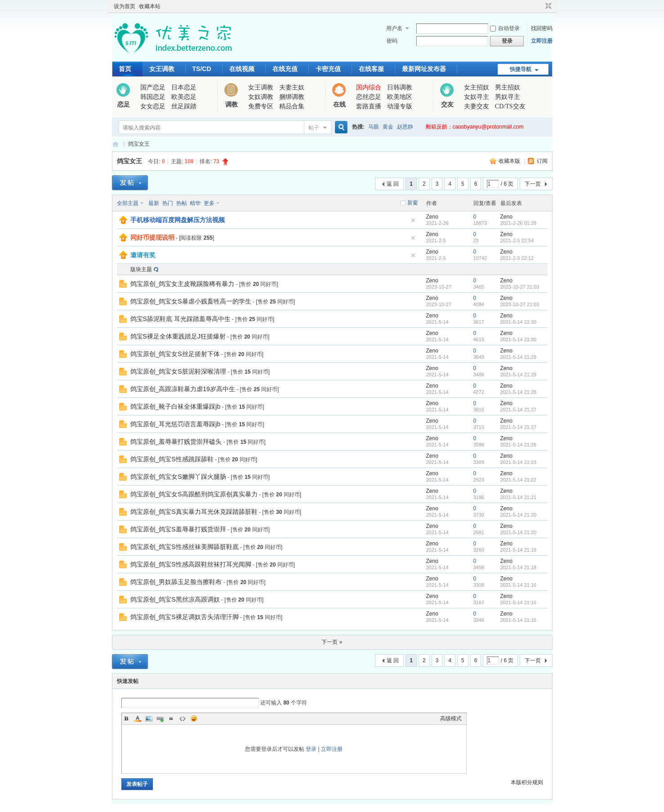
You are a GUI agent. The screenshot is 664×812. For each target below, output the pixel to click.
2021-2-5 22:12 (517, 258)
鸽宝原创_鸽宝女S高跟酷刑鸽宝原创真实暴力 (194, 494)
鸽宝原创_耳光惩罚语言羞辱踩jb (176, 424)
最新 (154, 203)
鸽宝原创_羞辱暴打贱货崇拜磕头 (176, 442)
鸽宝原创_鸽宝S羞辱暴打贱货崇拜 (178, 529)
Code (183, 718)
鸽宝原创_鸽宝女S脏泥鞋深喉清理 (178, 371)
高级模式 (451, 718)
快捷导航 (521, 69)
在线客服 (371, 69)
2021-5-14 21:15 (519, 620)
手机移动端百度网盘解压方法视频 (178, 220)
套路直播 (369, 106)
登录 (311, 749)
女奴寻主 (477, 97)
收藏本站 (150, 6)
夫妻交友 (477, 106)
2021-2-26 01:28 (519, 223)
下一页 (533, 184)
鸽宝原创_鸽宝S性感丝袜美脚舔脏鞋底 (185, 547)
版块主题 (141, 269)
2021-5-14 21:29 (519, 357)
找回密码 (542, 28)
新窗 (413, 203)
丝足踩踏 (184, 106)
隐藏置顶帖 (413, 220)
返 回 (393, 184)
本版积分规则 (527, 782)
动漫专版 (400, 106)
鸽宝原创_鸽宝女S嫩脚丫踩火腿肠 (178, 477)
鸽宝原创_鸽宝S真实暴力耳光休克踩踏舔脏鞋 (194, 512)
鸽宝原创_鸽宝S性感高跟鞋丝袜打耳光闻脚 (191, 564)
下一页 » (332, 642)
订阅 (542, 161)
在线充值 (285, 69)
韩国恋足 (153, 97)
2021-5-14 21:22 (519, 480)
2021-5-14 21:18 (519, 567)
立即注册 (542, 41)
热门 (168, 203)
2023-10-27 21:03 (520, 287)
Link (160, 718)
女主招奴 (477, 87)
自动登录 (505, 28)
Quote (171, 718)
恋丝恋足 (369, 97)
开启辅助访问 (540, 6)
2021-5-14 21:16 (519, 585)
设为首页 (125, 6)
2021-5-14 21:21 (519, 497)
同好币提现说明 (152, 237)
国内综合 (369, 87)
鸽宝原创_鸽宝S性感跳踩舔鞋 (172, 459)
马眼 (374, 127)
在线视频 (242, 69)
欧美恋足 (184, 97)
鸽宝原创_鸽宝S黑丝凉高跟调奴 (175, 599)
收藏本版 (510, 161)
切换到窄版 (547, 6)
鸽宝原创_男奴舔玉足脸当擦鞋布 (176, 582)
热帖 (182, 203)
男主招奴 (508, 87)
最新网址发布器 (424, 69)
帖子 (314, 128)
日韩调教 (400, 87)
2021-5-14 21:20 (519, 515)
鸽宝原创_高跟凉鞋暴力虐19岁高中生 (183, 389)
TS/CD (202, 69)
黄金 (388, 127)
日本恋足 (184, 87)
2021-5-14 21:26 (519, 445)
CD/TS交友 (510, 106)
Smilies (194, 718)
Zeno (432, 217)
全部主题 (128, 203)
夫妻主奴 (292, 87)
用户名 (394, 28)
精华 (195, 203)
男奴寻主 (508, 97)
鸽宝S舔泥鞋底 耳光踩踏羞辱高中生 (180, 319)
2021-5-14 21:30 (519, 322)
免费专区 (261, 106)
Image (149, 718)
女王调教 (162, 69)
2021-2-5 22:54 (517, 241)
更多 (209, 203)
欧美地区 (400, 97)
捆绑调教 (292, 97)
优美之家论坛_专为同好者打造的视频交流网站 (116, 144)
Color (138, 718)
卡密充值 (328, 69)
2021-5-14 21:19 (519, 550)
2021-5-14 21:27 (519, 410)
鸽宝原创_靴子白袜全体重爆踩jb (176, 406)
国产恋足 (153, 87)
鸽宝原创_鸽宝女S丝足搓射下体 (175, 354)
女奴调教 (261, 97)
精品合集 (292, 106)
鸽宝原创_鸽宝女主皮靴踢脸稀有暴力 (183, 284)
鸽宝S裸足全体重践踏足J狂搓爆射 (178, 336)
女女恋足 (153, 106)
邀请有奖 (143, 255)
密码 (392, 41)
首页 (125, 69)
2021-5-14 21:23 (519, 462)
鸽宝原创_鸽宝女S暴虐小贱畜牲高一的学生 (191, 301)
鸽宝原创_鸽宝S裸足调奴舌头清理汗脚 (185, 617)
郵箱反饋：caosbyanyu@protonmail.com (475, 127)
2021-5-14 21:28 (519, 392)
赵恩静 (405, 127)
